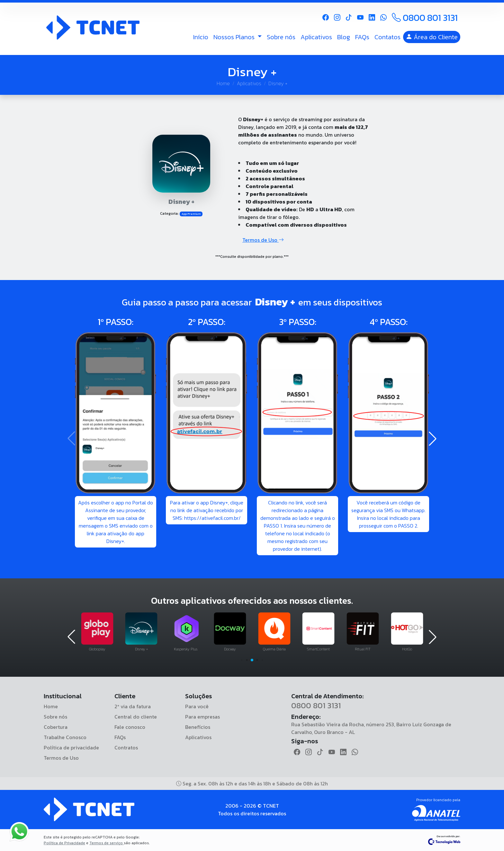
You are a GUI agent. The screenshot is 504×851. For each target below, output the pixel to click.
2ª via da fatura (133, 706)
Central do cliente (136, 717)
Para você (197, 706)
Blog (344, 37)
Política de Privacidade (64, 843)
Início (201, 37)
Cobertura (56, 727)
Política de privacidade (71, 747)
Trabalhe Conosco (65, 737)
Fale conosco (130, 727)
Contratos (126, 747)
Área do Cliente (432, 37)
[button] (433, 439)
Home (223, 83)
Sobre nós (281, 37)
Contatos (387, 37)
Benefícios (198, 727)
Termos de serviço (107, 843)
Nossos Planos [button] (235, 37)
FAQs (362, 37)
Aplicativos (316, 37)
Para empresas (203, 717)
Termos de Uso (263, 240)
